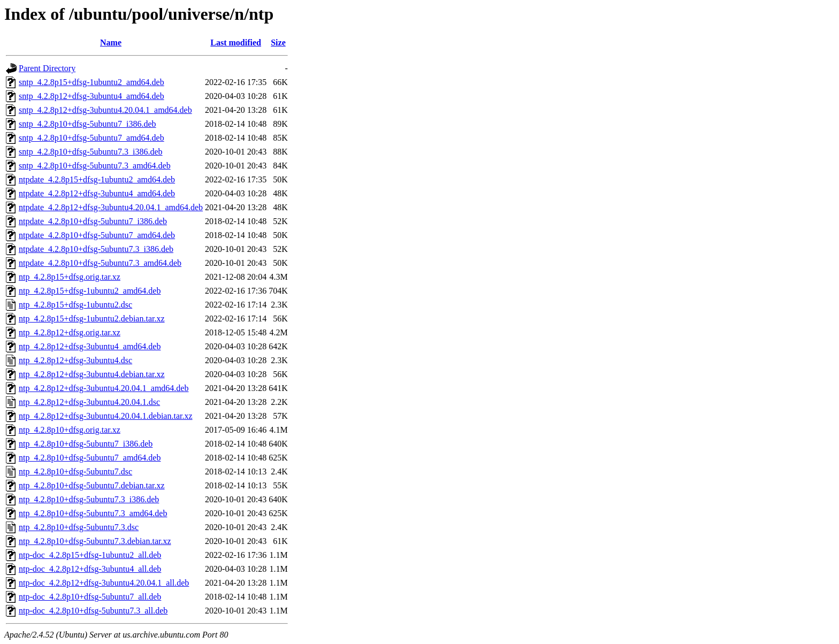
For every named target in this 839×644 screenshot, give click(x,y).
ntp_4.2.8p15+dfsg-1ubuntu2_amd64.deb (90, 291)
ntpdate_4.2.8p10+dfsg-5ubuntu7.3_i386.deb (96, 249)
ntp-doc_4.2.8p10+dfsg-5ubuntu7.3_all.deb (93, 611)
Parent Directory (47, 68)
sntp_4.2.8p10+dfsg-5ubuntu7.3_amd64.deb (95, 166)
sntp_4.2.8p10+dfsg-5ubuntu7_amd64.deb (91, 138)
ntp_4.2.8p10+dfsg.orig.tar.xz (70, 430)
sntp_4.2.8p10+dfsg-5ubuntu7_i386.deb (87, 124)
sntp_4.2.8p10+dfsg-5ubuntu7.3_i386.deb (91, 152)
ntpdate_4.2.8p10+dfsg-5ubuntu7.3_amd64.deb (100, 263)
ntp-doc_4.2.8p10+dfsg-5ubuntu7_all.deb (90, 597)
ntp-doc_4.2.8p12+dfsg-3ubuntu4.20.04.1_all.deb (104, 583)
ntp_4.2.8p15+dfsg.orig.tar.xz (70, 277)
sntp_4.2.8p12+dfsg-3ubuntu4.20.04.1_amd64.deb (105, 110)
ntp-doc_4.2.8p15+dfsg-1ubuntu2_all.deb (90, 555)
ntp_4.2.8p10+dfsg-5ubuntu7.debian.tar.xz (92, 485)
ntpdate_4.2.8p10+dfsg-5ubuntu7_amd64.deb (97, 235)
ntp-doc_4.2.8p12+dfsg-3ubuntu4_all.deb (90, 569)
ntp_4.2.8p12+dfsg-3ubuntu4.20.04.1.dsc (89, 402)
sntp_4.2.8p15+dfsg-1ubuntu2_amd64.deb (91, 82)
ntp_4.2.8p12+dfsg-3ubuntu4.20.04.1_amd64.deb (104, 388)
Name (111, 43)
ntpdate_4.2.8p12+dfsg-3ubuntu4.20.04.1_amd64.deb (111, 207)
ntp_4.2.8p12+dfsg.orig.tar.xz (70, 332)
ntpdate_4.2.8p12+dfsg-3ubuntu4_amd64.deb (97, 193)
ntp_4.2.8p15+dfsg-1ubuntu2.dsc (75, 305)
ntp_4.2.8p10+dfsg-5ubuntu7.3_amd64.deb (93, 513)
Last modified (236, 43)
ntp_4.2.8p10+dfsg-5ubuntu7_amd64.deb (90, 458)
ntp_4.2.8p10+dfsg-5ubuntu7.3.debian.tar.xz (95, 541)
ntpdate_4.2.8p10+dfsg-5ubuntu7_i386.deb (93, 221)
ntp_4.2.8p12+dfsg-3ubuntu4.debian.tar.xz (92, 374)
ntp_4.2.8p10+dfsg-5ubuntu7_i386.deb (86, 444)
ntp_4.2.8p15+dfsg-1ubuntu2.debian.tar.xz (92, 319)
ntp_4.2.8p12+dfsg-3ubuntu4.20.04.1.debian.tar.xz (106, 416)
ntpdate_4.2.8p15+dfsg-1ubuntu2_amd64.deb (97, 179)
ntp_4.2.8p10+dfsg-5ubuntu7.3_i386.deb (89, 499)
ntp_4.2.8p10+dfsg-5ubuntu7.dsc (75, 471)
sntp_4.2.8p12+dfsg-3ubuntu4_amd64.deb (91, 96)
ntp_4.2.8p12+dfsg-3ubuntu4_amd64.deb (90, 346)
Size (278, 43)
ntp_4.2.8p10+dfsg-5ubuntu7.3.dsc (79, 527)
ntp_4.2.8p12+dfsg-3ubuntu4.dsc (75, 360)
